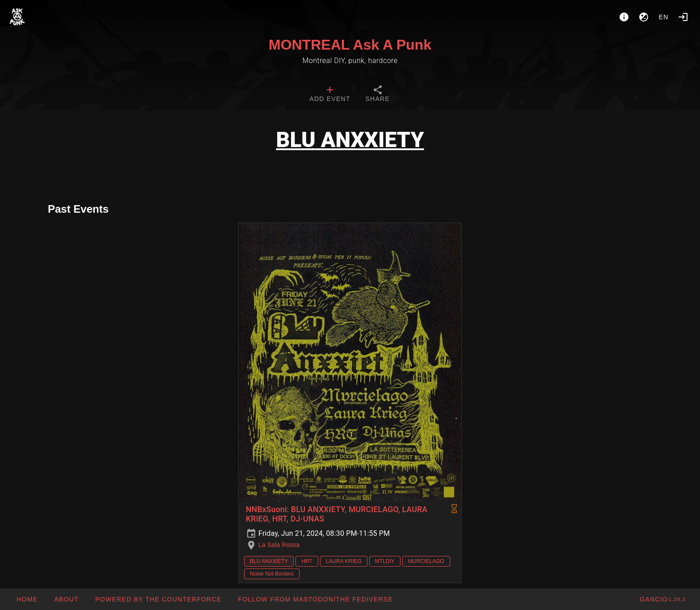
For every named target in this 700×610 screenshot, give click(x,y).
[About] (624, 17)
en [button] (664, 17)
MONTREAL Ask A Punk (350, 45)
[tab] (330, 95)
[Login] (683, 17)
